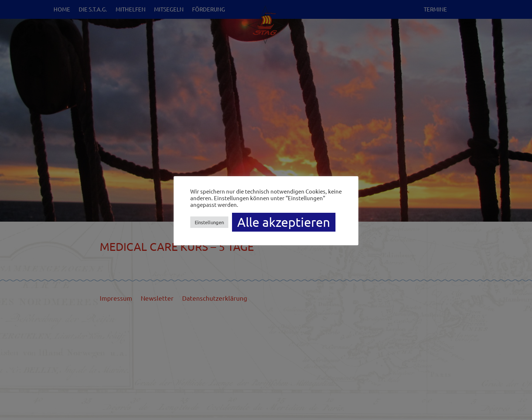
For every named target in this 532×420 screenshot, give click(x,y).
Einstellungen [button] (209, 222)
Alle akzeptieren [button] (284, 222)
